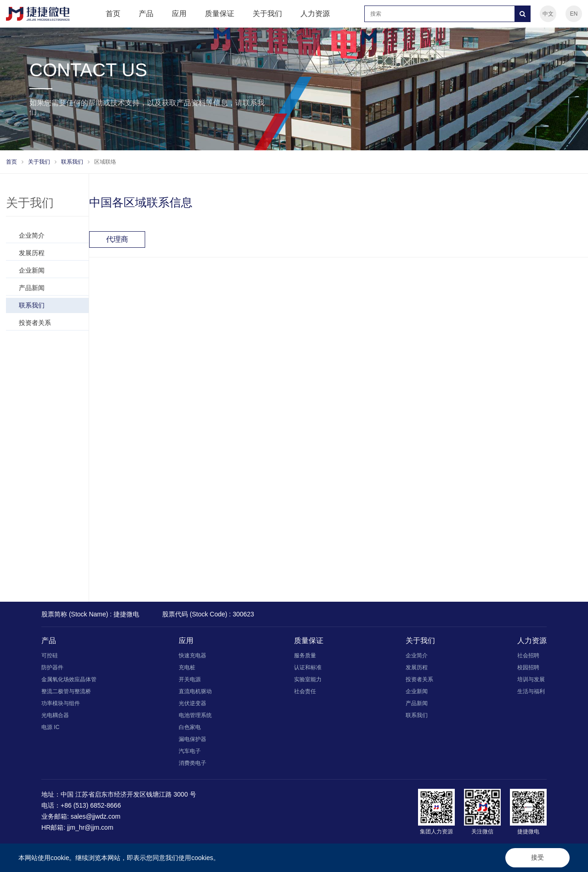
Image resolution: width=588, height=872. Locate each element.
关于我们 (267, 14)
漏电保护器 (192, 739)
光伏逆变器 (192, 703)
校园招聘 (528, 667)
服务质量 (305, 655)
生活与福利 (531, 691)
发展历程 (32, 253)
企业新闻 (32, 270)
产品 (146, 14)
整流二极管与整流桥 (66, 691)
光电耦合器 (55, 715)
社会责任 (305, 691)
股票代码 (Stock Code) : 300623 (208, 614)
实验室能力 (308, 679)
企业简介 (32, 235)
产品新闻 (32, 288)
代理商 (117, 239)
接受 (537, 857)
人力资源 (315, 14)
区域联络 (105, 162)
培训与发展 (531, 679)
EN (574, 14)
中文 (548, 14)
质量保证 (220, 14)
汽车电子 (190, 751)
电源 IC (50, 727)
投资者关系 (35, 323)
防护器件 (52, 667)
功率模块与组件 (61, 703)
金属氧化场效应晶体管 (69, 679)
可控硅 (50, 655)
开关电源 (190, 679)
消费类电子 (192, 763)
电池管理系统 (195, 715)
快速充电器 (192, 655)
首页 (113, 14)
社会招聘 (528, 655)
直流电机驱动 (195, 691)
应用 (179, 14)
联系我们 (72, 162)
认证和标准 (308, 667)
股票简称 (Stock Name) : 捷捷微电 (90, 614)
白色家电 (190, 727)
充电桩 (187, 667)
